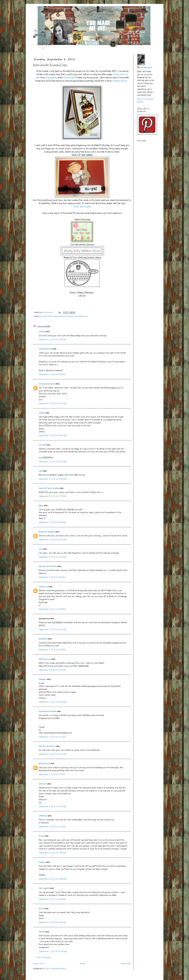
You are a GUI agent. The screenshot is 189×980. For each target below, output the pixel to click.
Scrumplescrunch (47, 384)
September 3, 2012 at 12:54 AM (53, 479)
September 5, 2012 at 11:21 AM (52, 827)
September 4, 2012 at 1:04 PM (52, 774)
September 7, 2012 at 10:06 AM (53, 951)
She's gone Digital (82, 207)
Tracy (41, 836)
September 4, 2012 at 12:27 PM (53, 754)
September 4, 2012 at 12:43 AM (53, 702)
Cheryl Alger (69, 77)
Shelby (42, 862)
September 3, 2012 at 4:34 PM (52, 609)
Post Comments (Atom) (56, 969)
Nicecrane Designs (47, 532)
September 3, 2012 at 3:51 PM (52, 577)
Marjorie (43, 784)
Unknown (43, 587)
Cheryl (42, 332)
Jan (41, 471)
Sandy (42, 413)
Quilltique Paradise (48, 711)
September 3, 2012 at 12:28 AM (53, 462)
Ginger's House (120, 81)
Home (82, 964)
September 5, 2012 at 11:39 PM (52, 853)
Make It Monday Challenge (63, 316)
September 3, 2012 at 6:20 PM (53, 629)
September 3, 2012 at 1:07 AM (52, 496)
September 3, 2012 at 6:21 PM (52, 650)
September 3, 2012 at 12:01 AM (53, 403)
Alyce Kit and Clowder (49, 488)
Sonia (41, 909)
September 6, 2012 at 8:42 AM (52, 899)
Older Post (126, 964)
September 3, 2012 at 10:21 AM (53, 540)
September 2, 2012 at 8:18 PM (52, 374)
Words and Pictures (48, 566)
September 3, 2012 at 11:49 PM (52, 670)
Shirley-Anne (45, 659)
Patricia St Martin (47, 746)
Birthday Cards (46, 316)
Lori (41, 549)
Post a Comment (44, 957)
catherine (43, 816)
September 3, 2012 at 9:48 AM (52, 522)
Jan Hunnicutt (45, 349)
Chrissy (42, 445)
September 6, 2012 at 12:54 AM (53, 879)
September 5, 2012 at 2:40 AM (52, 806)
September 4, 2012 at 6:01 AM (52, 737)
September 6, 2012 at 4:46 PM (52, 922)
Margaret (43, 639)
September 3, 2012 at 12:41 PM (52, 557)
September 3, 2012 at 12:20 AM (53, 435)
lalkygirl (43, 679)
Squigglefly (51, 77)
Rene (41, 506)
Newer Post (39, 964)
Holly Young (44, 763)
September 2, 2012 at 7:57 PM (52, 340)
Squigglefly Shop (81, 316)
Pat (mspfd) (44, 888)
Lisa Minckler (146, 68)
